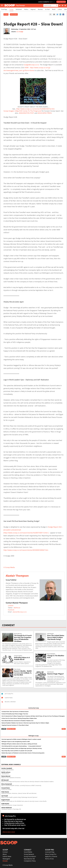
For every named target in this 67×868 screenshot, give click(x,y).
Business (40, 9)
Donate (5, 861)
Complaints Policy (30, 861)
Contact (5, 852)
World (54, 9)
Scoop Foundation (30, 856)
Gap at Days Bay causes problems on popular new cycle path (17, 751)
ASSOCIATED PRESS (45, 113)
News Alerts (11, 729)
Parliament (19, 9)
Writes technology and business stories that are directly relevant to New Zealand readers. (34, 781)
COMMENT (8, 625)
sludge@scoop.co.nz (31, 65)
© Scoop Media (8, 865)
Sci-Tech (47, 9)
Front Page (4, 9)
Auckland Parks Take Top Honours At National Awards (15, 712)
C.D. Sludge (20, 32)
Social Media (28, 852)
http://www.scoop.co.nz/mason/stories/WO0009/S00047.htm (26, 550)
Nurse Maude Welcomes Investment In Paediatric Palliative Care (17, 721)
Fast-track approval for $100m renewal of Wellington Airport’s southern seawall (21, 739)
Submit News (7, 856)
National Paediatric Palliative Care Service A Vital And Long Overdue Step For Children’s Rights (25, 723)
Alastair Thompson (17, 576)
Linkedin (11, 606)
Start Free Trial (61, 2)
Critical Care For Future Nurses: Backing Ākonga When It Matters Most (19, 718)
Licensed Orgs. (50, 852)
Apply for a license (51, 856)
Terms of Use (49, 859)
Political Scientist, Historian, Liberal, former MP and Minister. (34, 793)
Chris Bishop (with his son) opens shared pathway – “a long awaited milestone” (21, 746)
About (5, 854)
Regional (33, 9)
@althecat (17, 608)
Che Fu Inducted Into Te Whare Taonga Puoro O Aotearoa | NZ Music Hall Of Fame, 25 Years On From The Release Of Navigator (33, 716)
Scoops (11, 9)
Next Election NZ (29, 859)
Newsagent (6, 859)
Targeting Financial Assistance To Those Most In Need (15, 725)
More (64, 729)
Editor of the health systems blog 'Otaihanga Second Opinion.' (34, 797)
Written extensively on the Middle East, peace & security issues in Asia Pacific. (34, 801)
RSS (4, 729)
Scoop (6, 14)
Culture (60, 9)
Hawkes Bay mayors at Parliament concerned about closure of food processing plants (23, 753)
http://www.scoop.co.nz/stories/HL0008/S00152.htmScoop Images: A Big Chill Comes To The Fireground (29, 110)
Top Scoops (14, 14)
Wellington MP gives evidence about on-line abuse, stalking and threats (19, 744)
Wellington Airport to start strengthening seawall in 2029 (16, 742)
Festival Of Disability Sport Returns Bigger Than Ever (15, 714)
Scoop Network (29, 854)
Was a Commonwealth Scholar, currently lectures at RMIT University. (34, 785)
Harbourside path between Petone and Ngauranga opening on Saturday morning (22, 748)
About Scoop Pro (51, 854)
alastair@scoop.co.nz (20, 612)
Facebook (11, 610)
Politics (26, 9)
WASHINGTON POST (27, 113)
